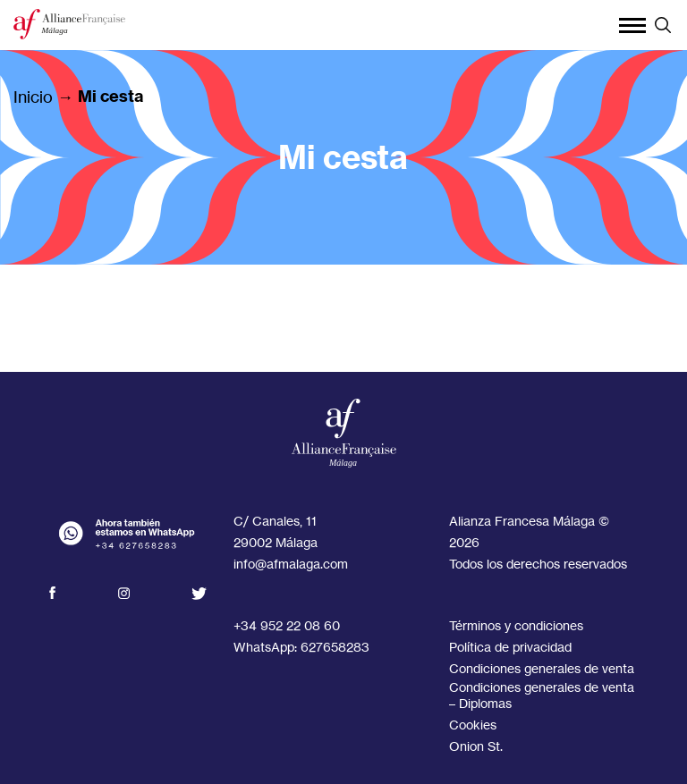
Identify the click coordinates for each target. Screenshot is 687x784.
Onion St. (476, 746)
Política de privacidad (510, 647)
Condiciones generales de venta (542, 668)
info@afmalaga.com (291, 564)
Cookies (473, 725)
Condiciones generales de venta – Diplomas (542, 695)
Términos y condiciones (516, 625)
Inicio (33, 97)
